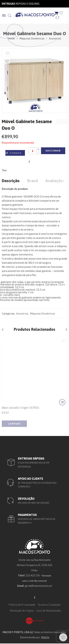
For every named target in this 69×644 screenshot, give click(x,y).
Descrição (11, 181)
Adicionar (53, 151)
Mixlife (45, 637)
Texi (4, 170)
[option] (34, 82)
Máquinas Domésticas (32, 38)
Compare (16, 153)
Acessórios (55, 38)
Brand (33, 181)
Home (11, 38)
